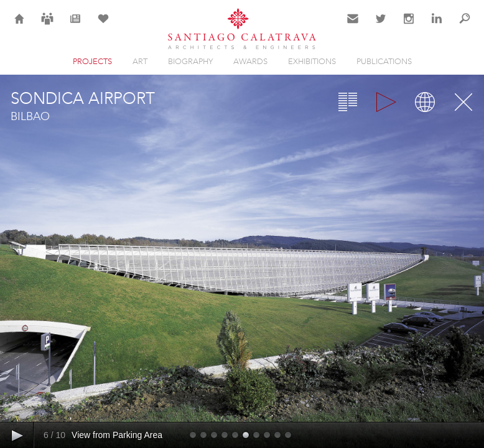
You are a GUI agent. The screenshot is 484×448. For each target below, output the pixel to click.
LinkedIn (437, 26)
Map (425, 102)
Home (20, 26)
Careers (47, 26)
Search (465, 26)
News (76, 26)
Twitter (381, 26)
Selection (103, 26)
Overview (348, 102)
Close (463, 102)
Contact (353, 26)
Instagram (409, 26)
